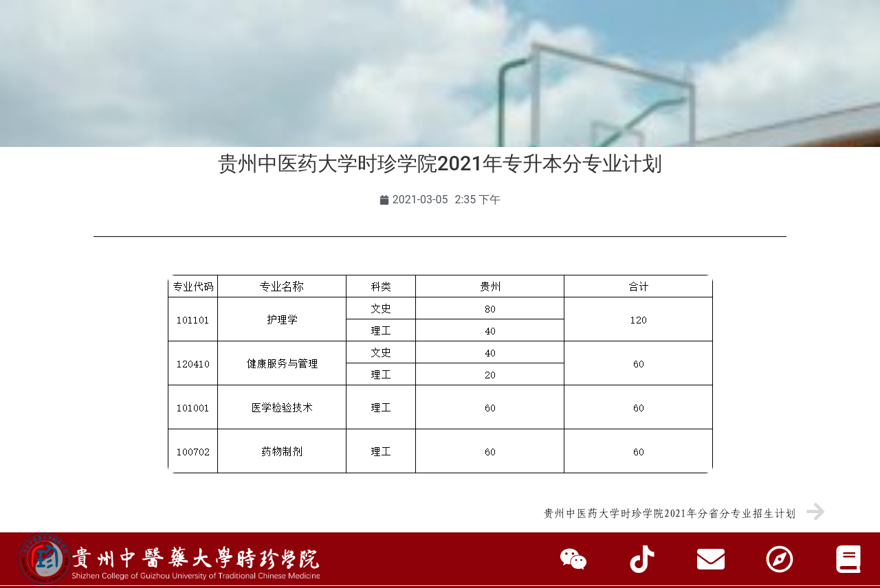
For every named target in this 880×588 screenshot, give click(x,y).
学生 (72, 43)
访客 (213, 43)
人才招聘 (638, 95)
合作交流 (559, 95)
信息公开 (796, 95)
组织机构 (242, 95)
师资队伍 (400, 95)
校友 (170, 43)
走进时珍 (717, 95)
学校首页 (84, 95)
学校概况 (163, 95)
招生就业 (480, 95)
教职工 (121, 43)
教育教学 (321, 95)
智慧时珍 (440, 127)
